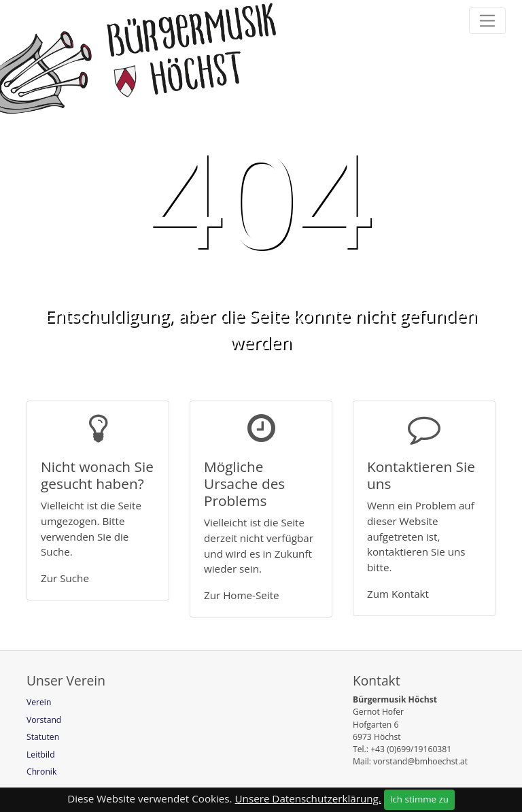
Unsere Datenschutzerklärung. (308, 798)
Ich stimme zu (419, 799)
